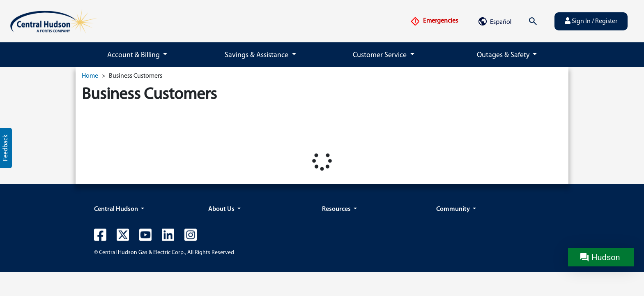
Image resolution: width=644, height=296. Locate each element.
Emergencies (434, 21)
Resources (337, 209)
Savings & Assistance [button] (257, 55)
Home (90, 76)
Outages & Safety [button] (504, 55)
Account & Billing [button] (134, 55)
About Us (222, 209)
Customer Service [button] (381, 55)
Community (454, 209)
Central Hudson (117, 209)
